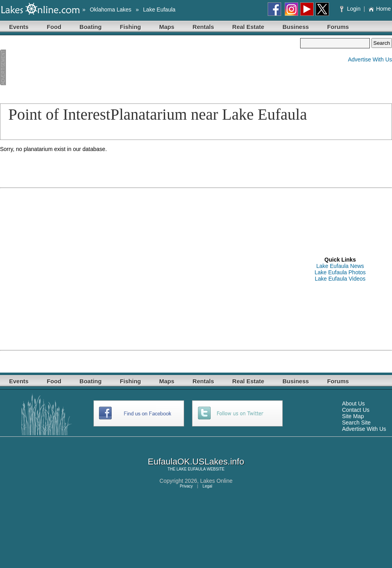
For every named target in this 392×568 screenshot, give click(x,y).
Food (54, 27)
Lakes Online (217, 481)
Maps (167, 27)
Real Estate (248, 27)
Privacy (186, 486)
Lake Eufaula (159, 10)
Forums (338, 27)
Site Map (353, 416)
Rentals (203, 27)
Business (296, 27)
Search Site (356, 423)
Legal (207, 486)
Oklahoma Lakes (111, 10)
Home (380, 9)
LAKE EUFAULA (191, 469)
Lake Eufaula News (340, 266)
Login (351, 9)
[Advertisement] (42, 68)
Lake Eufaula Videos (340, 279)
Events (19, 27)
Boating (91, 27)
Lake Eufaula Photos (340, 272)
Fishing (130, 27)
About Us (354, 404)
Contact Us (356, 410)
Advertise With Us (370, 59)
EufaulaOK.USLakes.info (196, 462)
